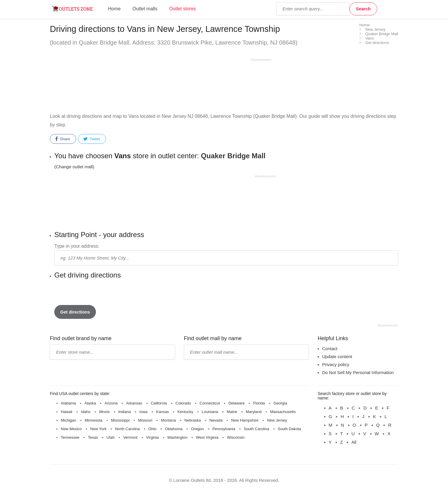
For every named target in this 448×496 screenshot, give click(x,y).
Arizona (111, 403)
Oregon (197, 429)
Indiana (125, 412)
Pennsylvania (224, 429)
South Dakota (289, 429)
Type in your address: (77, 246)
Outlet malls (145, 9)
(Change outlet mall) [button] (74, 167)
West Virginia (207, 437)
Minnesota (94, 420)
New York (98, 429)
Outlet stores (183, 9)
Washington (177, 437)
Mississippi (120, 420)
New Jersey (277, 420)
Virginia (152, 437)
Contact (330, 349)
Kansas (162, 412)
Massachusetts (283, 412)
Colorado (183, 403)
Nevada (216, 420)
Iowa (143, 412)
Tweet (91, 139)
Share (63, 139)
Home (114, 9)
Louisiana (210, 412)
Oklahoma (174, 429)
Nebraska (193, 420)
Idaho (86, 412)
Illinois (104, 412)
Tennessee (70, 437)
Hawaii (67, 412)
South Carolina (256, 429)
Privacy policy (336, 364)
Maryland (254, 412)
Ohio (152, 429)
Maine (232, 412)
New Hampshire (245, 420)
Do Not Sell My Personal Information (358, 372)
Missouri (145, 420)
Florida (259, 403)
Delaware (237, 403)
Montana (168, 420)
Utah (111, 437)
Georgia (280, 403)
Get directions (75, 312)
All (354, 442)
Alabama (68, 403)
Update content (337, 356)
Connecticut (210, 403)
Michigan (68, 420)
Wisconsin (236, 437)
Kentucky (185, 412)
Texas (93, 437)
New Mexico (71, 429)
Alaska (90, 403)
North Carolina (127, 429)
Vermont (130, 437)
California (159, 403)
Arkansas (134, 403)
